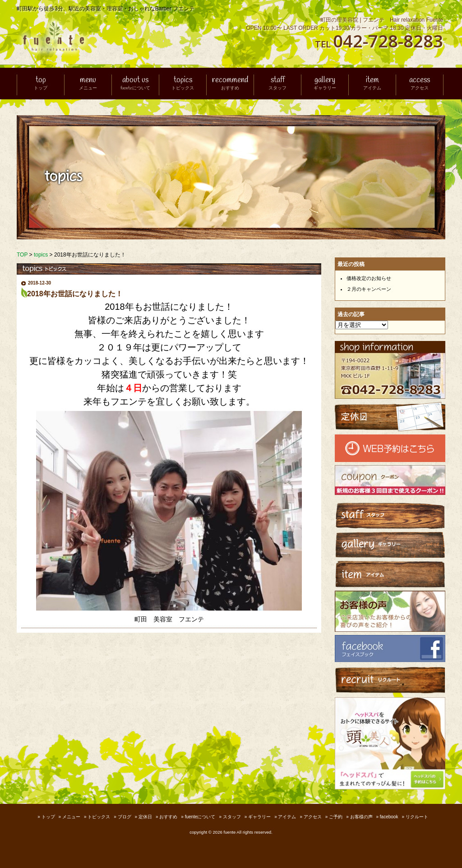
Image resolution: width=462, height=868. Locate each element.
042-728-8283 (388, 41)
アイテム (287, 817)
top (41, 84)
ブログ (125, 817)
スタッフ (232, 817)
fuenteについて (200, 817)
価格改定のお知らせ (369, 278)
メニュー (71, 817)
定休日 (145, 817)
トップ (48, 817)
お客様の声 (361, 817)
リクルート (417, 817)
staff (277, 84)
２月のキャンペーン (369, 289)
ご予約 (336, 817)
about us (135, 84)
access (420, 84)
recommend (230, 84)
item (372, 84)
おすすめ (168, 817)
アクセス (313, 817)
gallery (325, 84)
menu (88, 84)
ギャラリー (259, 817)
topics (183, 84)
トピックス (99, 817)
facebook (389, 817)
